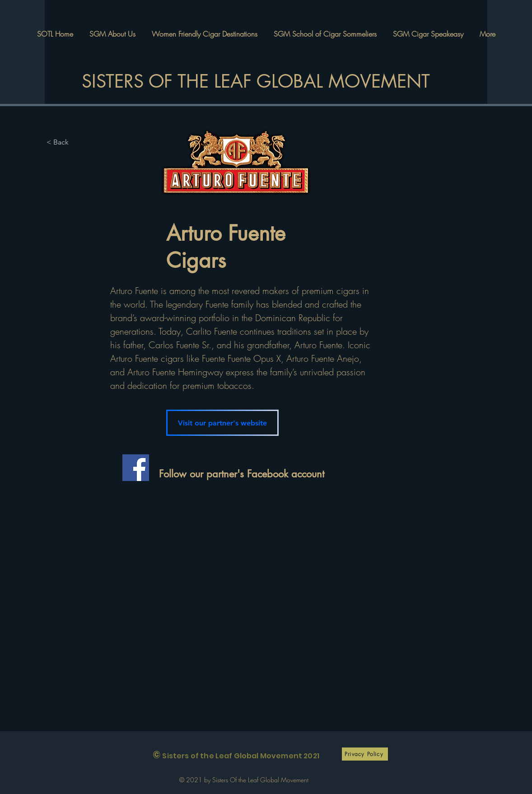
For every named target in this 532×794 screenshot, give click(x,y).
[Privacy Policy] (365, 754)
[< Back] (64, 142)
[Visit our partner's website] (222, 423)
